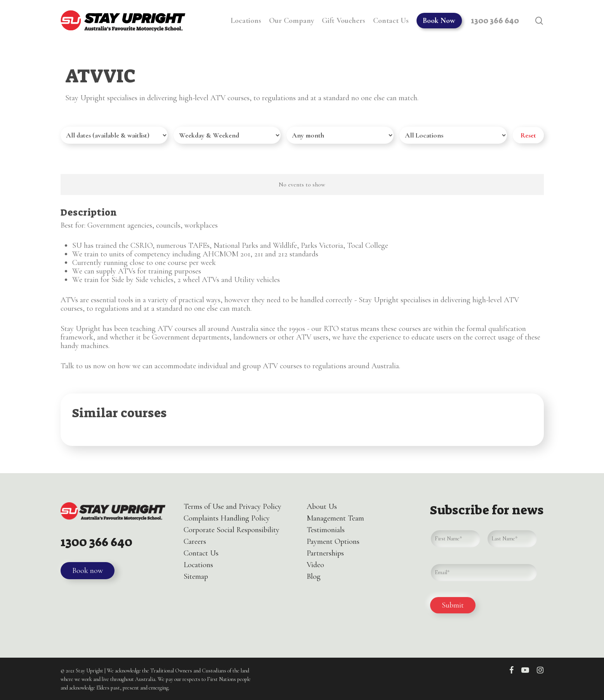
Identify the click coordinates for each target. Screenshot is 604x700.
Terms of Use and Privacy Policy (233, 507)
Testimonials (326, 530)
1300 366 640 (98, 542)
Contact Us (201, 553)
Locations (198, 565)
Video (315, 565)
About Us (322, 507)
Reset (528, 135)
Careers (195, 542)
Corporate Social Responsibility (232, 530)
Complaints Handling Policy (227, 518)
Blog (314, 576)
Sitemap (196, 576)
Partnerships (325, 553)
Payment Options (333, 542)
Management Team (335, 518)
